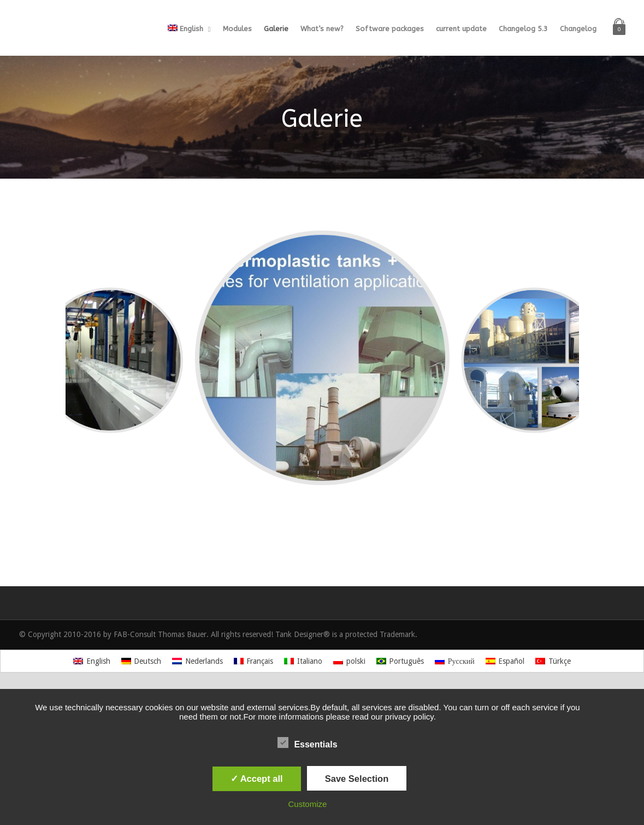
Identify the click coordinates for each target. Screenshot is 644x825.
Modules (237, 29)
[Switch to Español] (505, 661)
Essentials (307, 743)
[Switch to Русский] (455, 661)
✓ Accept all (257, 779)
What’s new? (322, 29)
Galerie (276, 29)
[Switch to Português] (400, 661)
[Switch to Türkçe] (553, 661)
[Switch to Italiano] (303, 661)
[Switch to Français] (254, 661)
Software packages (390, 29)
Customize (308, 804)
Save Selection (357, 779)
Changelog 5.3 (523, 29)
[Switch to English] (92, 661)
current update (461, 29)
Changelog (578, 29)
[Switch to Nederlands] (197, 661)
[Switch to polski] (349, 661)
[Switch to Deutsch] (141, 661)
